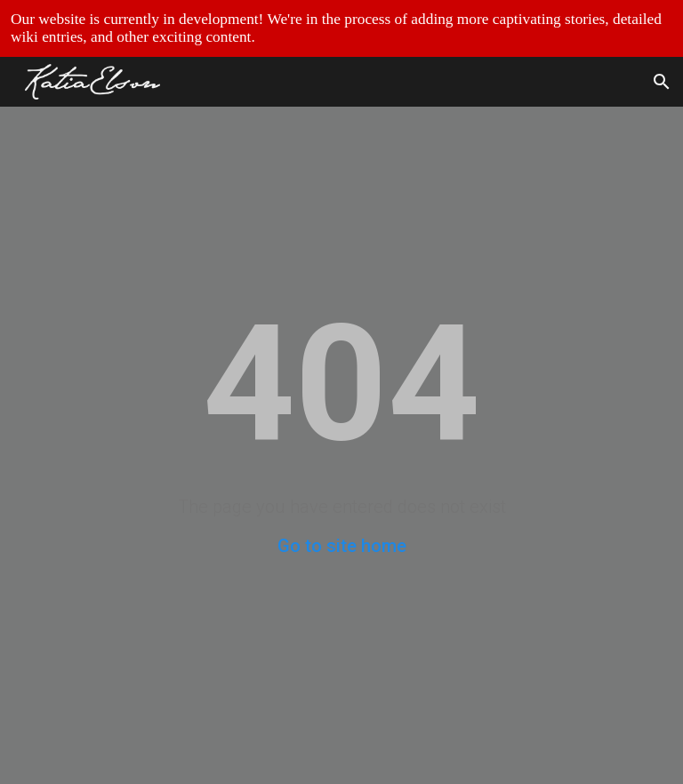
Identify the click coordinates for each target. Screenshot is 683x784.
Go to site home (342, 546)
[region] (341, 28)
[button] (662, 82)
